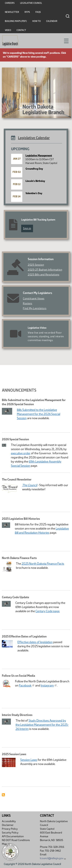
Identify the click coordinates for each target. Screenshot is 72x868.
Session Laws (29, 760)
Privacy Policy (10, 829)
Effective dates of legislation (35, 642)
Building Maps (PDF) (16, 21)
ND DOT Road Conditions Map (16, 842)
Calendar (52, 21)
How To (36, 21)
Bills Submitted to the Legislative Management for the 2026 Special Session (39, 414)
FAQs (38, 12)
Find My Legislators (35, 308)
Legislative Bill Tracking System (38, 220)
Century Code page (47, 611)
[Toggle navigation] (65, 41)
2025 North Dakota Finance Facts (43, 564)
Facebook (27, 685)
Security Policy (10, 833)
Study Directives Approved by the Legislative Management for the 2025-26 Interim (42, 725)
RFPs (27, 12)
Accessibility (9, 821)
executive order (21, 453)
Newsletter (12, 12)
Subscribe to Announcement (3, 795)
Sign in (27, 228)
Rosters (28, 303)
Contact (21, 30)
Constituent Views (34, 299)
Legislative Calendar (34, 138)
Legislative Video (37, 328)
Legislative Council (31, 3)
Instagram (49, 685)
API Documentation (13, 836)
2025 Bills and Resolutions (43, 275)
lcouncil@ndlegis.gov (53, 858)
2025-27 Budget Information (45, 270)
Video (8, 30)
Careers (10, 3)
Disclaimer (8, 825)
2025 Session (36, 265)
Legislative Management (39, 156)
